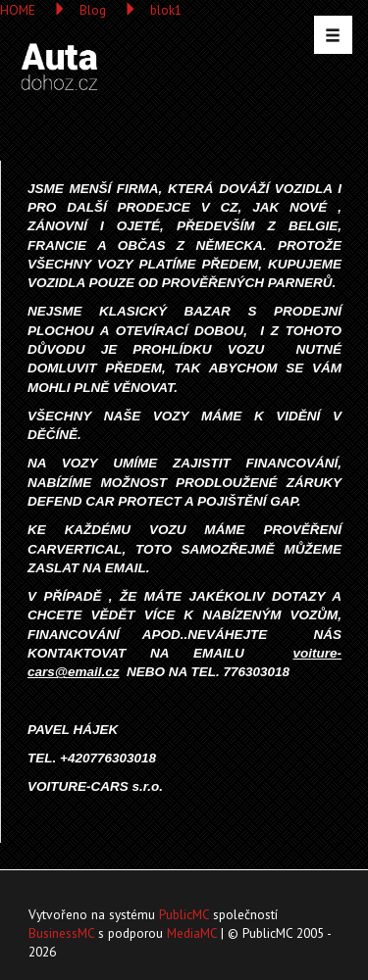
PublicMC (184, 914)
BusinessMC (61, 933)
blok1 (166, 10)
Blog (93, 10)
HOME (18, 10)
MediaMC (192, 933)
